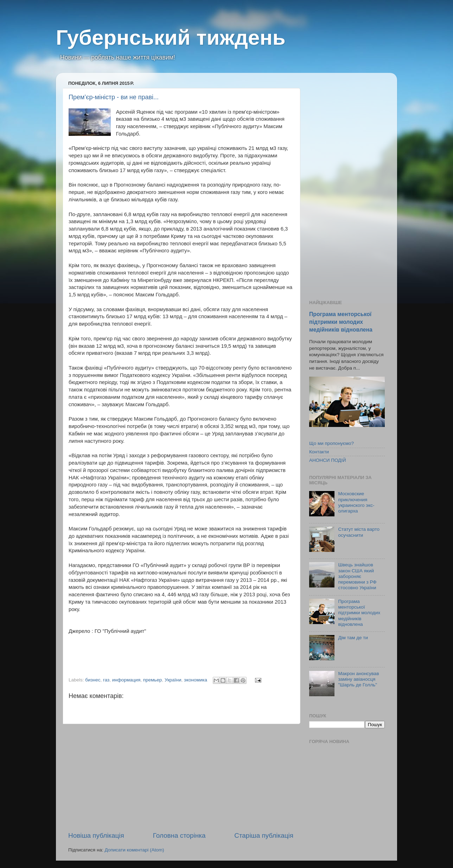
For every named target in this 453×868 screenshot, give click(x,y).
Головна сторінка (179, 835)
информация (126, 680)
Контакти (319, 452)
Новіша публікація (96, 835)
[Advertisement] (181, 778)
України (173, 680)
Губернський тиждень (171, 37)
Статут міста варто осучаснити (359, 532)
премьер (153, 680)
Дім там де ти (353, 638)
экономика (196, 680)
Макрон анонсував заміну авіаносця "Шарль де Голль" (358, 679)
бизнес (93, 680)
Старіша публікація (264, 835)
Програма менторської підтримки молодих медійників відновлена (341, 322)
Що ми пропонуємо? (331, 443)
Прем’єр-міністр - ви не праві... (114, 97)
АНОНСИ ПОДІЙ (328, 460)
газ (106, 680)
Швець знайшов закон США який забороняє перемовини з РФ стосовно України (357, 576)
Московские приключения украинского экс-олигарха (356, 502)
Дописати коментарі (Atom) (134, 850)
